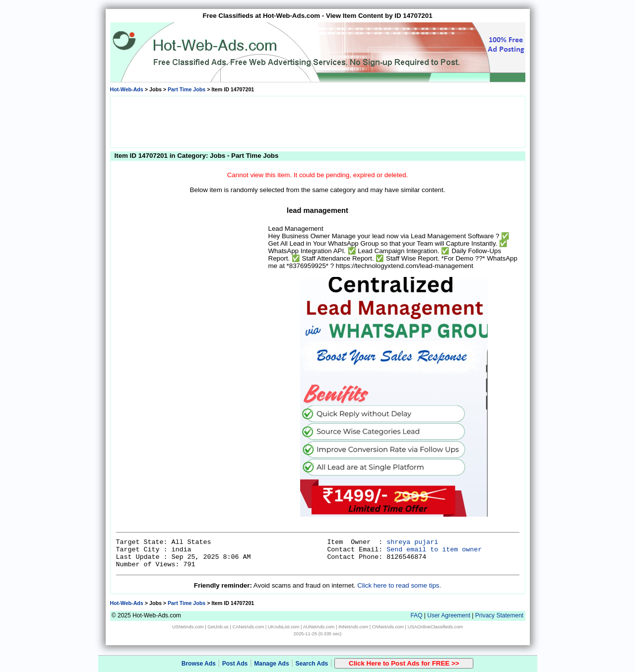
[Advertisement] (317, 121)
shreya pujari (412, 542)
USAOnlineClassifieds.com (435, 627)
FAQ (416, 615)
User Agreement (449, 615)
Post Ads (235, 664)
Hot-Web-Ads (127, 89)
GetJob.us (218, 627)
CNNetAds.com (388, 627)
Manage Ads (271, 664)
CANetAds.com (248, 627)
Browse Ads (199, 664)
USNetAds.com (188, 627)
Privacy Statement (499, 615)
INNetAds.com (353, 627)
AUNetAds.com (319, 627)
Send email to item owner (434, 550)
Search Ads (312, 664)
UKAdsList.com (284, 627)
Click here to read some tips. (399, 585)
